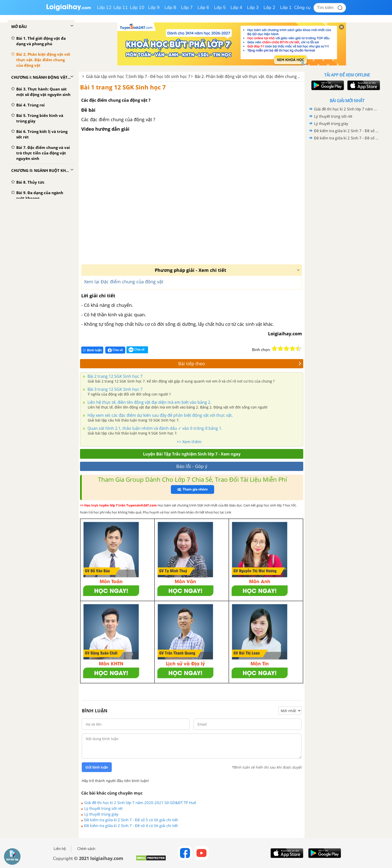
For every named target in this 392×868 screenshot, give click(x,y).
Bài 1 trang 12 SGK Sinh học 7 (123, 87)
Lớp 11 (121, 7)
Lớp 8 (170, 7)
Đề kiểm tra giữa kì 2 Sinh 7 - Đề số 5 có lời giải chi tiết (131, 820)
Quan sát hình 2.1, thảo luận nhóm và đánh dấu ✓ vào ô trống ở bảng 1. (154, 428)
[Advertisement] (347, 221)
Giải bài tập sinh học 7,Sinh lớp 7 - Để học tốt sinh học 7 (138, 76)
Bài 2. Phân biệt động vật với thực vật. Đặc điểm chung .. (247, 76)
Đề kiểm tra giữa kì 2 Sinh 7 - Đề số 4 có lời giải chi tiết (131, 826)
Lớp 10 (137, 7)
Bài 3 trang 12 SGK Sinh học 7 (114, 389)
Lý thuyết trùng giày (101, 814)
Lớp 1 (286, 7)
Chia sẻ (115, 350)
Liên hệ (60, 849)
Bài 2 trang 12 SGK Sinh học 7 (114, 376)
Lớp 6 (203, 7)
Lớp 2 (269, 7)
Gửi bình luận (97, 767)
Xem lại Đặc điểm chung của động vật (124, 282)
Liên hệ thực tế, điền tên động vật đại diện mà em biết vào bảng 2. (149, 402)
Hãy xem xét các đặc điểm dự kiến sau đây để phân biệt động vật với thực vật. (160, 415)
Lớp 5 (220, 7)
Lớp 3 (253, 7)
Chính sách (86, 849)
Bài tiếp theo (240, 364)
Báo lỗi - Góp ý (192, 466)
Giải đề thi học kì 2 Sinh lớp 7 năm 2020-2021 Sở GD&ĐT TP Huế (140, 803)
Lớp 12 (104, 7)
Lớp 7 (187, 7)
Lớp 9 (154, 7)
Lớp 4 (236, 7)
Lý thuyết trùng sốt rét (103, 808)
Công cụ (302, 7)
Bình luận (92, 350)
